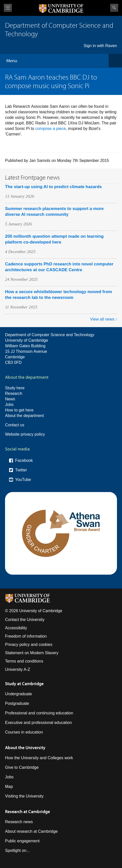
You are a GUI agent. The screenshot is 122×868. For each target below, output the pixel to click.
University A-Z (18, 669)
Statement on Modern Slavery (32, 653)
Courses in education (24, 732)
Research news (19, 822)
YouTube (23, 480)
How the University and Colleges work (39, 758)
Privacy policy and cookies (29, 645)
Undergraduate (19, 694)
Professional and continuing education (39, 713)
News (10, 399)
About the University (25, 748)
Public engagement (22, 841)
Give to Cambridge (22, 767)
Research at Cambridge (27, 811)
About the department (24, 416)
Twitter (21, 470)
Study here (15, 388)
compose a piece (51, 129)
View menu (8, 8)
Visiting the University (24, 796)
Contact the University (25, 620)
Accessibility (16, 628)
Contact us (15, 425)
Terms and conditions (24, 661)
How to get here (19, 410)
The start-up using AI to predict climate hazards (53, 187)
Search (114, 8)
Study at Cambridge (24, 684)
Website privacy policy (25, 434)
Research (14, 393)
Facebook (24, 460)
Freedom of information (26, 636)
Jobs (9, 405)
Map (9, 787)
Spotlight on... (17, 850)
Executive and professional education (38, 723)
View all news (102, 319)
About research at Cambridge (31, 831)
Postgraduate (17, 703)
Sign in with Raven (100, 46)
